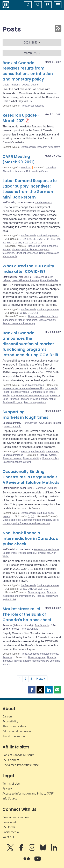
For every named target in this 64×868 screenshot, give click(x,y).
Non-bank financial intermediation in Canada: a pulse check (31, 539)
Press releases (36, 106)
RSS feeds (9, 827)
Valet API (8, 837)
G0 (25, 589)
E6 (34, 239)
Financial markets (12, 458)
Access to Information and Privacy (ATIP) (28, 793)
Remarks (7, 657)
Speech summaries (13, 455)
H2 (47, 239)
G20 (40, 589)
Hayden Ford (43, 553)
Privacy (7, 789)
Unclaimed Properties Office (21, 765)
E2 (24, 239)
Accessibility (10, 721)
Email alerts (10, 822)
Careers (8, 716)
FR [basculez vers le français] (48, 4)
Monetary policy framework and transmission (26, 523)
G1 (25, 313)
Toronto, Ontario (12, 426)
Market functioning (28, 320)
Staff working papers (48, 235)
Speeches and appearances (43, 451)
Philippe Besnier (26, 553)
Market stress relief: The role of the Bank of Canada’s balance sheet (27, 614)
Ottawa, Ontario (30, 85)
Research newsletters (49, 147)
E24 (29, 239)
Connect (11, 760)
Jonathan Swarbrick (47, 488)
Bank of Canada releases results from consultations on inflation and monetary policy (28, 71)
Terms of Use (11, 784)
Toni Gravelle (30, 423)
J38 (40, 243)
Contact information (16, 817)
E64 (39, 239)
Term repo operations (35, 402)
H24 (58, 239)
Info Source (10, 798)
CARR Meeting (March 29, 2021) (19, 159)
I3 (16, 243)
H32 (9, 243)
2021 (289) (32, 42)
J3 (35, 243)
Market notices (36, 385)
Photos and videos (15, 726)
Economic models (31, 520)
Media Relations (11, 85)
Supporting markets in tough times (25, 415)
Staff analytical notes (48, 309)
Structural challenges (27, 253)
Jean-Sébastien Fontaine (26, 280)
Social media (11, 832)
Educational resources (17, 731)
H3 (4, 243)
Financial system (47, 455)
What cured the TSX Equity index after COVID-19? (28, 269)
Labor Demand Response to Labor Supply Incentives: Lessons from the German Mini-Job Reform (30, 189)
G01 (30, 589)
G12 (30, 313)
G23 (46, 589)
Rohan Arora (40, 549)
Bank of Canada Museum (19, 755)
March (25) (32, 53)
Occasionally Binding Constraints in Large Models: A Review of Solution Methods (31, 477)
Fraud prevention (14, 736)
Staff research (28, 147)
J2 (26, 243)
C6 (32, 516)
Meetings (26, 168)
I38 (20, 243)
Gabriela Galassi (44, 202)
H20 (52, 239)
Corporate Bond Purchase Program (30, 395)
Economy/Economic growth (17, 462)
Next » (41, 679)
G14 (36, 313)
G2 (35, 589)
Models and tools (37, 246)
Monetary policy (20, 249)
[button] (32, 690)
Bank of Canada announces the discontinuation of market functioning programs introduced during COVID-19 (30, 344)
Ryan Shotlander (49, 280)
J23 (31, 243)
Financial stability (32, 458)
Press (24, 106)
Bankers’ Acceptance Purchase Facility (23, 388)
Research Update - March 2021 (21, 118)
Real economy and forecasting (19, 323)
